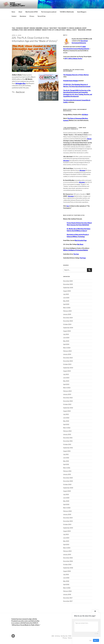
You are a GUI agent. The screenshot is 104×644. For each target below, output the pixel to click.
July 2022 (66, 414)
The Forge (83, 258)
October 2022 (67, 404)
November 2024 (68, 321)
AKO (53, 636)
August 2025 (67, 291)
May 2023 (66, 381)
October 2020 (67, 484)
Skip (90, 640)
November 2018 (68, 561)
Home (13, 12)
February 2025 (67, 311)
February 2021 (67, 471)
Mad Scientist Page (81, 240)
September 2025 (68, 288)
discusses (66, 161)
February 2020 (67, 511)
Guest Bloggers (82, 12)
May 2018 (66, 581)
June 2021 (66, 458)
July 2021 (66, 454)
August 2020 (67, 491)
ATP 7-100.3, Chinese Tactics (73, 58)
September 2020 (68, 488)
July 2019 (66, 534)
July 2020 (66, 494)
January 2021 (67, 474)
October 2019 (67, 524)
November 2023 (68, 361)
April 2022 (66, 424)
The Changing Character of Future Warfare (76, 75)
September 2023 (68, 368)
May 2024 (66, 341)
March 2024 (67, 348)
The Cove (76, 254)
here (68, 206)
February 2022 (67, 431)
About (20, 12)
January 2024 (67, 354)
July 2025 (66, 294)
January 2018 (67, 594)
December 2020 (68, 478)
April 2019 (66, 544)
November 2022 (68, 401)
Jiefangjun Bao (21, 83)
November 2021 (68, 441)
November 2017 (68, 601)
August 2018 (67, 571)
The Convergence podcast (49, 12)
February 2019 (67, 551)
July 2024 (66, 334)
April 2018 (66, 584)
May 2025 (66, 301)
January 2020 (67, 514)
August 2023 (67, 371)
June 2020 (66, 498)
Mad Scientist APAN (32, 12)
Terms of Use (72, 638)
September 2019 (68, 528)
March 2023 (67, 388)
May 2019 (66, 541)
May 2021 (66, 461)
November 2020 (68, 481)
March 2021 (67, 468)
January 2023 (67, 394)
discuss (89, 139)
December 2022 (68, 398)
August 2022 (67, 411)
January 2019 (67, 554)
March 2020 (67, 508)
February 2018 (67, 591)
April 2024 (66, 344)
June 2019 (66, 538)
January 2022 (67, 434)
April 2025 (66, 304)
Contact (14, 16)
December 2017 (68, 598)
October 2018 (67, 564)
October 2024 (67, 324)
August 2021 (67, 451)
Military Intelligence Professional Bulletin (76, 250)
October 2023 (67, 364)
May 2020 (66, 501)
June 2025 (66, 298)
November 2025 (68, 284)
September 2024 (68, 328)
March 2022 (67, 428)
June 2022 (66, 418)
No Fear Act (64, 636)
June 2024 (66, 338)
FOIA (70, 636)
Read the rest (20, 92)
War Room (80, 244)
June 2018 (66, 578)
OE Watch (85, 114)
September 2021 (68, 448)
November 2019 (68, 521)
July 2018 (66, 574)
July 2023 (66, 374)
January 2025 (67, 314)
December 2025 (68, 281)
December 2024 (68, 318)
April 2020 (66, 504)
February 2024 (67, 351)
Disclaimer (23, 16)
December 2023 (68, 358)
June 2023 (66, 378)
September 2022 (68, 408)
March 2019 (67, 548)
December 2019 (68, 518)
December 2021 (68, 438)
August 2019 (67, 531)
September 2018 (68, 568)
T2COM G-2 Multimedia (67, 12)
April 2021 (66, 464)
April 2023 (66, 384)
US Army (58, 636)
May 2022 (66, 421)
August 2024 (67, 331)
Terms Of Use (42, 16)
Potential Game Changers (71, 81)
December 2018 (68, 558)
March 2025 (67, 308)
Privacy (32, 16)
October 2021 (67, 444)
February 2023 (67, 391)
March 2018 (67, 588)
